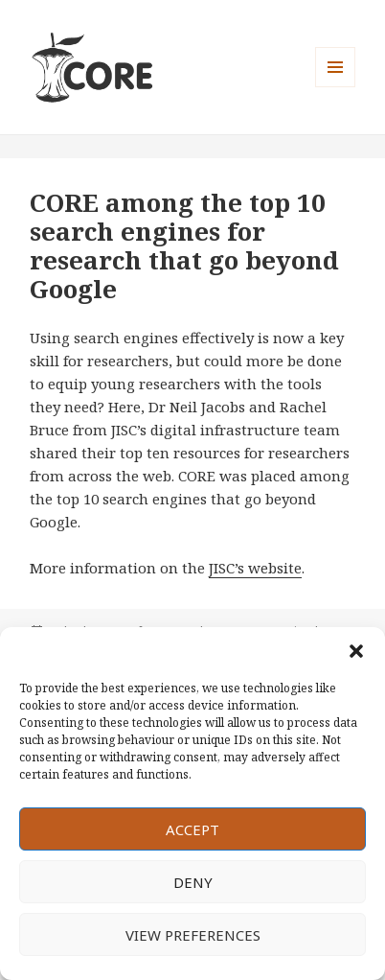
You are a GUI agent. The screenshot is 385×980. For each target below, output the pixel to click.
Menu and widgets (336, 87)
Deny (193, 882)
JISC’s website (255, 568)
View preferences (193, 935)
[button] (356, 651)
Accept (192, 829)
